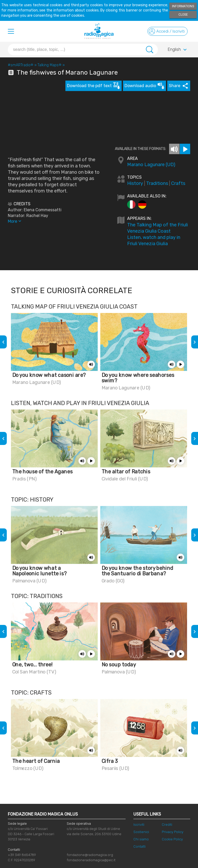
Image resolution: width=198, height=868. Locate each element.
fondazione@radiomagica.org (90, 855)
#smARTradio (21, 65)
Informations (183, 6)
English (178, 50)
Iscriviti (139, 825)
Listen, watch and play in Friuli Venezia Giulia (154, 240)
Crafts (178, 183)
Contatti (140, 846)
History (135, 183)
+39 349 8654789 (22, 855)
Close (183, 15)
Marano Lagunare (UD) (151, 165)
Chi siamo (141, 839)
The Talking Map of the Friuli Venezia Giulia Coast (157, 228)
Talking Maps (49, 65)
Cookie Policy (172, 839)
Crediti (167, 825)
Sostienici (141, 832)
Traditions (157, 183)
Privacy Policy (173, 832)
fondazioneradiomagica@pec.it (91, 860)
